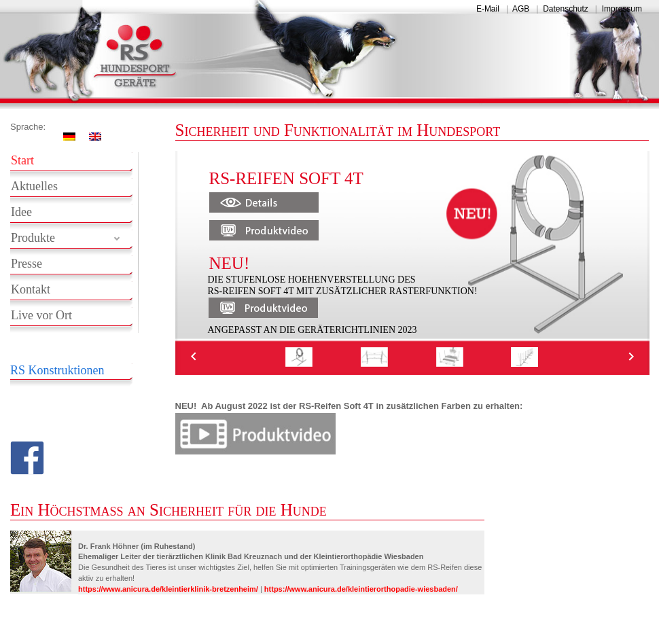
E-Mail (488, 9)
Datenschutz (566, 9)
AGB (521, 9)
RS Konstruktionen (57, 370)
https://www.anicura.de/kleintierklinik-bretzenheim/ (168, 589)
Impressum (622, 9)
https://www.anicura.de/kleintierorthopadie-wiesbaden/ (361, 589)
